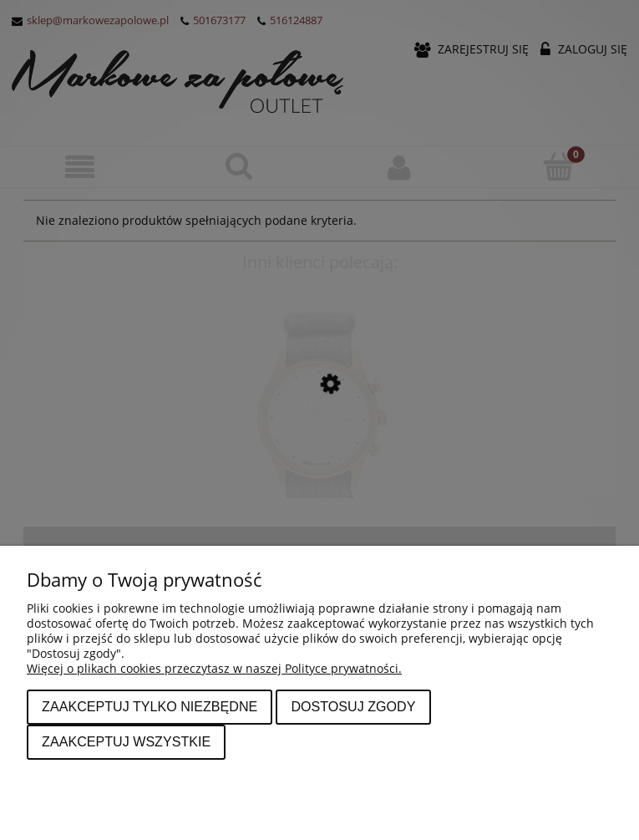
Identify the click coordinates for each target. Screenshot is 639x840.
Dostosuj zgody (353, 706)
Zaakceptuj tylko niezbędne (150, 706)
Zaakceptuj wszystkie (126, 741)
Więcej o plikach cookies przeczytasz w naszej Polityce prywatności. (214, 668)
